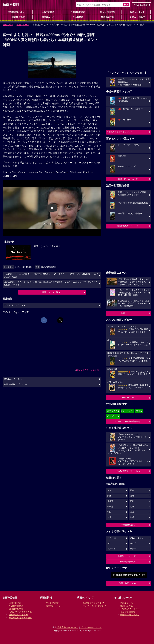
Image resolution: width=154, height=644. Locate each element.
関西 (109, 496)
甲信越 (110, 507)
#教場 (138, 411)
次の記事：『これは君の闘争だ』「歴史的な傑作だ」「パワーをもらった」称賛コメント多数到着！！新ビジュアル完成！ (51, 276)
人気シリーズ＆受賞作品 (20, 612)
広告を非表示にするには (88, 370)
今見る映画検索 (141, 5)
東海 (132, 496)
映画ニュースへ (128, 313)
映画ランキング (136, 12)
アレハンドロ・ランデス (15, 305)
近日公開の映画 (106, 12)
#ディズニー (112, 416)
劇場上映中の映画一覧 (128, 179)
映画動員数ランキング (94, 603)
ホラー (133, 549)
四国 (132, 512)
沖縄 (132, 517)
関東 (132, 490)
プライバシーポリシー (91, 627)
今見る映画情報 (128, 612)
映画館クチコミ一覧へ (128, 556)
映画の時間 (8, 25)
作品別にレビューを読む (20, 618)
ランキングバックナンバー (96, 606)
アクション (112, 538)
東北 (132, 501)
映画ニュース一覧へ (51, 292)
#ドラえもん (112, 411)
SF (109, 543)
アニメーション (137, 538)
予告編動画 (77, 17)
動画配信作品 (106, 17)
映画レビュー (128, 397)
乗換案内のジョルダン (68, 627)
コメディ (111, 549)
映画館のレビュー (54, 606)
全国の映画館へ (128, 525)
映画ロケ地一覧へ (128, 562)
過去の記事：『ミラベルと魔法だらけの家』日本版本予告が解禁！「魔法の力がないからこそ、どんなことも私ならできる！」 (51, 284)
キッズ (133, 543)
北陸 (132, 507)
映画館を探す (17, 17)
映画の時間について (128, 583)
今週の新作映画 (77, 12)
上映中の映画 (47, 12)
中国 (109, 512)
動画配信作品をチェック (128, 226)
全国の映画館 (52, 603)
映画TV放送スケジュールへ (128, 471)
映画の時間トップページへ (16, 384)
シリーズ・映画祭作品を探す (128, 421)
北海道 (110, 501)
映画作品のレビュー (18, 615)
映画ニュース (47, 17)
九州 (109, 517)
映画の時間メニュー (17, 12)
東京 (109, 490)
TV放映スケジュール (130, 609)
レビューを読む (136, 17)
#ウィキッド (127, 411)
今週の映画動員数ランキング (119, 132)
